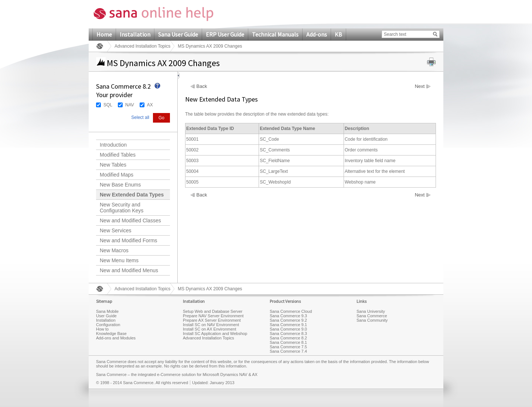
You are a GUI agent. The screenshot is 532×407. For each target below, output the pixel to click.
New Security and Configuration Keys (122, 208)
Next (420, 86)
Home (104, 34)
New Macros (114, 250)
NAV (130, 105)
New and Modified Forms (129, 240)
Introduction (113, 145)
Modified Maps (117, 175)
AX (150, 105)
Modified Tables (118, 155)
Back (202, 86)
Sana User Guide (178, 34)
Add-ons (317, 34)
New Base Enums (120, 185)
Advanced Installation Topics (142, 46)
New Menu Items (119, 260)
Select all (140, 117)
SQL (108, 105)
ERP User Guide (225, 34)
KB (338, 34)
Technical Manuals (275, 34)
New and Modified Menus (129, 270)
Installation (135, 34)
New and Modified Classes (130, 220)
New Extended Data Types (132, 195)
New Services (116, 230)
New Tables (113, 165)
